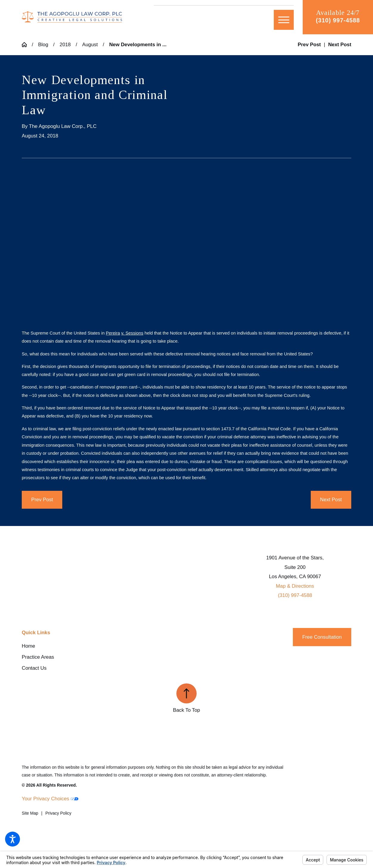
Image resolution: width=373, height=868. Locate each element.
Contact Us (34, 668)
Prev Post (42, 500)
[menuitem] (77, 646)
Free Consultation (322, 637)
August (90, 45)
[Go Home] (27, 45)
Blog (43, 45)
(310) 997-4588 (338, 20)
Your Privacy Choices (50, 799)
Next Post (331, 500)
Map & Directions (295, 586)
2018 (65, 45)
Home (28, 646)
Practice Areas (38, 657)
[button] (13, 839)
